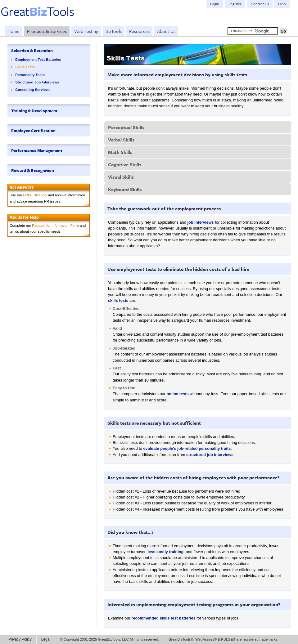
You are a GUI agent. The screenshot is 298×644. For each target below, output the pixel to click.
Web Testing (86, 31)
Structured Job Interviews (37, 82)
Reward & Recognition (33, 170)
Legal (46, 639)
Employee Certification (33, 131)
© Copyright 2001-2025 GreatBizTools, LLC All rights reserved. (110, 639)
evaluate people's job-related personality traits (187, 448)
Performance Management (37, 150)
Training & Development (34, 111)
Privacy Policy (20, 639)
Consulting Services (32, 90)
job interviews (200, 222)
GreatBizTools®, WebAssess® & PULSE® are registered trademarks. (223, 639)
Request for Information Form (55, 226)
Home (14, 31)
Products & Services (47, 31)
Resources (139, 31)
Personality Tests (30, 75)
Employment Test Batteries (38, 60)
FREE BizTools (35, 195)
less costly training (165, 552)
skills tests (118, 300)
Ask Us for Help (24, 217)
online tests (178, 394)
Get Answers (22, 187)
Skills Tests (25, 67)
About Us (166, 31)
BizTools (114, 31)
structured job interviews (210, 455)
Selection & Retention (32, 51)
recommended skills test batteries (163, 618)
